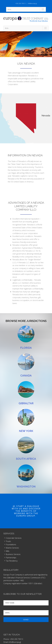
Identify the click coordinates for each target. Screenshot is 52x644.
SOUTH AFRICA (26, 459)
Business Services (13, 554)
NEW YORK (26, 431)
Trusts (8, 541)
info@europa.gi (32, 3)
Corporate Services (14, 538)
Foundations (11, 545)
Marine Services (12, 548)
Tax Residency (12, 561)
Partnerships (11, 558)
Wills (8, 551)
